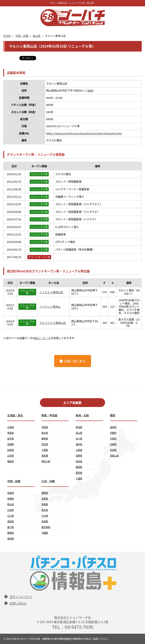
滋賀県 (113, 427)
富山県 (79, 433)
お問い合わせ (18, 603)
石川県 (79, 438)
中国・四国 (22, 36)
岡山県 (37, 36)
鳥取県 (11, 493)
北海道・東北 (15, 415)
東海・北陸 (82, 415)
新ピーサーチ (43, 338)
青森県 (11, 433)
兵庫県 (113, 444)
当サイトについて (21, 597)
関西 (113, 415)
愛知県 (79, 473)
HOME (7, 36)
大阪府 (113, 438)
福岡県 (45, 493)
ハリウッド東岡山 (50, 307)
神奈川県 (46, 461)
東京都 (45, 456)
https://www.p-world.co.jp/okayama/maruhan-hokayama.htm (84, 133)
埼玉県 (45, 444)
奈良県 (113, 450)
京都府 (113, 433)
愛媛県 (11, 533)
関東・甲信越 (49, 415)
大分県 (45, 516)
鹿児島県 (46, 527)
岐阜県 (79, 461)
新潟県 (79, 427)
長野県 (79, 456)
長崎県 (45, 504)
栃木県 (45, 433)
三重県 (79, 478)
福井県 (79, 444)
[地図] (90, 91)
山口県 (11, 516)
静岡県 (79, 467)
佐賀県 (45, 499)
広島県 (11, 510)
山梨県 (79, 450)
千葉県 (45, 450)
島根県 (11, 499)
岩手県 (11, 438)
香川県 (11, 527)
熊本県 (45, 510)
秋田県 (11, 450)
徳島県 (11, 521)
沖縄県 (45, 533)
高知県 (11, 538)
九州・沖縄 (48, 481)
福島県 (11, 461)
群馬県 (45, 438)
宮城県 (11, 444)
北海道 (11, 427)
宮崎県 (45, 521)
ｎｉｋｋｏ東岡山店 (51, 292)
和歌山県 (114, 456)
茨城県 (45, 427)
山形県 (11, 456)
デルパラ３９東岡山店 (53, 323)
